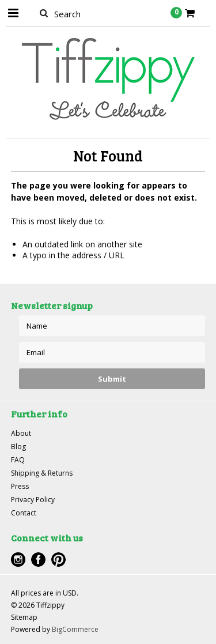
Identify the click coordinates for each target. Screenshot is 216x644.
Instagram (18, 560)
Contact (24, 513)
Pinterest (58, 560)
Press (20, 486)
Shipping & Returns (42, 473)
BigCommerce (75, 629)
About (21, 433)
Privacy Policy (33, 500)
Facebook (38, 560)
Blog (18, 447)
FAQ (18, 460)
